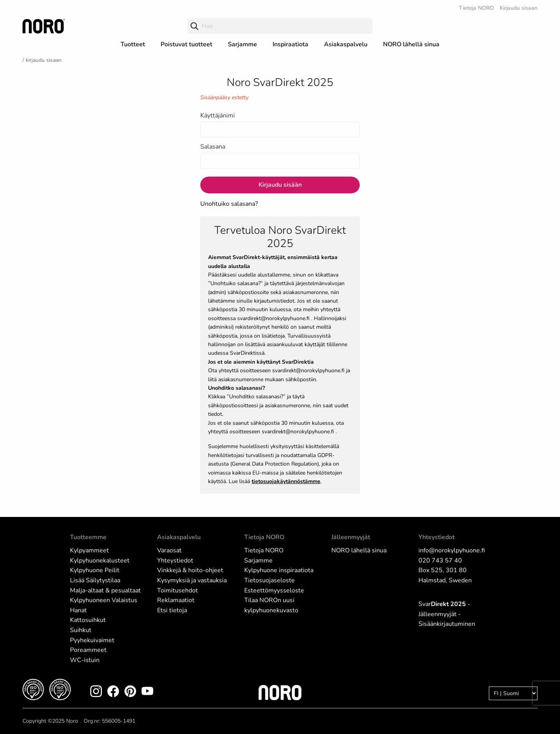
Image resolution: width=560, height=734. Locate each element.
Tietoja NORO (476, 8)
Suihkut (81, 630)
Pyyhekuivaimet (92, 640)
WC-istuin (85, 660)
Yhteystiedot (175, 561)
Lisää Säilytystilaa (95, 580)
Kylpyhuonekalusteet (100, 561)
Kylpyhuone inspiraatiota (279, 570)
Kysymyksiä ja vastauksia (192, 580)
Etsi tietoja (172, 610)
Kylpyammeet (89, 550)
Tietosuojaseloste (269, 580)
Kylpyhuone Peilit (95, 570)
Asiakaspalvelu (346, 44)
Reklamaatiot (176, 600)
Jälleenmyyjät (351, 537)
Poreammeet (88, 650)
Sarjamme (242, 44)
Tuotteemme (88, 537)
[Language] (513, 693)
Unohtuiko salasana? (229, 204)
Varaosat (169, 550)
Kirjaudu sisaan (519, 8)
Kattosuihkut (88, 620)
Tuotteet (133, 44)
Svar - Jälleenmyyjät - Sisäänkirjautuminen (447, 614)
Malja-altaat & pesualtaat (105, 590)
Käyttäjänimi (218, 116)
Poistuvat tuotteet (186, 44)
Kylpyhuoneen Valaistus (104, 600)
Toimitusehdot (178, 590)
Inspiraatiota (290, 44)
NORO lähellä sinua (411, 44)
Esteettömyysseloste (274, 590)
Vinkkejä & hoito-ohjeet (190, 570)
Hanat (78, 610)
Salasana (213, 147)
